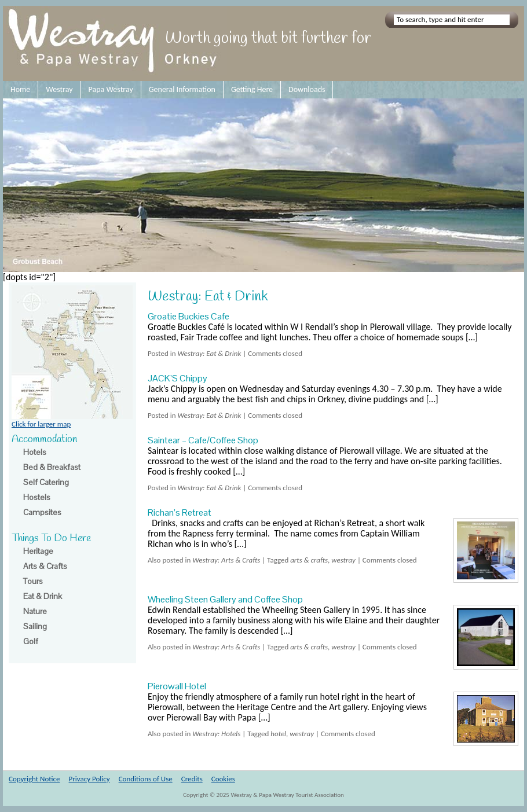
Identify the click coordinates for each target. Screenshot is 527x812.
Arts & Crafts (45, 566)
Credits (192, 779)
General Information (182, 89)
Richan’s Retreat (180, 512)
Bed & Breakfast (52, 467)
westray (343, 560)
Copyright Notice (34, 779)
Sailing (35, 626)
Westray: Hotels (216, 734)
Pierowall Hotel (177, 686)
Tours (33, 581)
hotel (278, 734)
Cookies (223, 779)
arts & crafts (309, 560)
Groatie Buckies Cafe (189, 316)
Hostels (37, 497)
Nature (35, 611)
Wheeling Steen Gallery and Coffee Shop (225, 599)
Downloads (307, 89)
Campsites (42, 512)
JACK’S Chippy (178, 378)
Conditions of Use (146, 779)
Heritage (38, 551)
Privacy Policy (89, 779)
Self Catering (46, 482)
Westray (59, 89)
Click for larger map (72, 420)
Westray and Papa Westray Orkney (115, 43)
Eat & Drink (43, 596)
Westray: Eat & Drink (209, 353)
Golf (31, 641)
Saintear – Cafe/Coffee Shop (203, 440)
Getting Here (252, 89)
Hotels (35, 452)
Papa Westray (111, 89)
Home (20, 89)
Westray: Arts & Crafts (226, 560)
